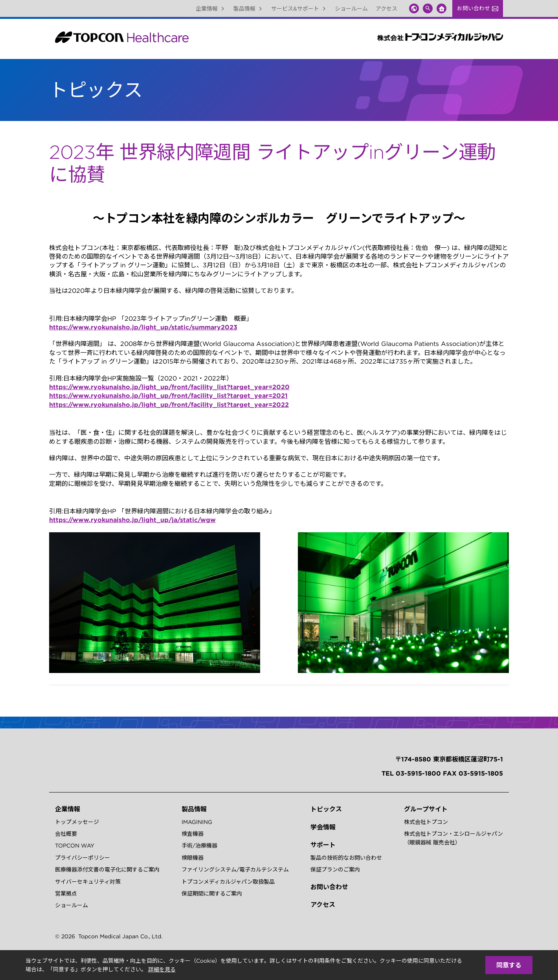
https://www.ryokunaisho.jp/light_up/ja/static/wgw (132, 520)
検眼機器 (193, 858)
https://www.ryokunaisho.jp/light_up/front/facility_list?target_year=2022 (169, 405)
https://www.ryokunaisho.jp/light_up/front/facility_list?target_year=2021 (168, 395)
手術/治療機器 (199, 846)
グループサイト (426, 809)
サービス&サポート (299, 9)
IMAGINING (197, 822)
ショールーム (351, 9)
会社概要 (66, 834)
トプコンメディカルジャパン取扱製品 (228, 882)
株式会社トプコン (426, 822)
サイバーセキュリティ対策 (88, 882)
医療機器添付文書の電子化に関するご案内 (107, 870)
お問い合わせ (478, 8)
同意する (509, 965)
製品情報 (248, 9)
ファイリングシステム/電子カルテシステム (235, 870)
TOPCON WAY (75, 846)
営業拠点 (66, 894)
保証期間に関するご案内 (212, 894)
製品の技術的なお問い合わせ (346, 858)
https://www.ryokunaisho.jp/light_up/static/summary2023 (143, 327)
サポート (323, 845)
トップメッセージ (77, 822)
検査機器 (193, 834)
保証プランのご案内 (335, 870)
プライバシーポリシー (83, 858)
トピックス (326, 809)
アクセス (386, 9)
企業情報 (211, 9)
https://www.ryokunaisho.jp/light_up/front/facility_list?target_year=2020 (169, 387)
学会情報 (323, 827)
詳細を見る (162, 969)
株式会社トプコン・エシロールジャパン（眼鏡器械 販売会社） (453, 838)
